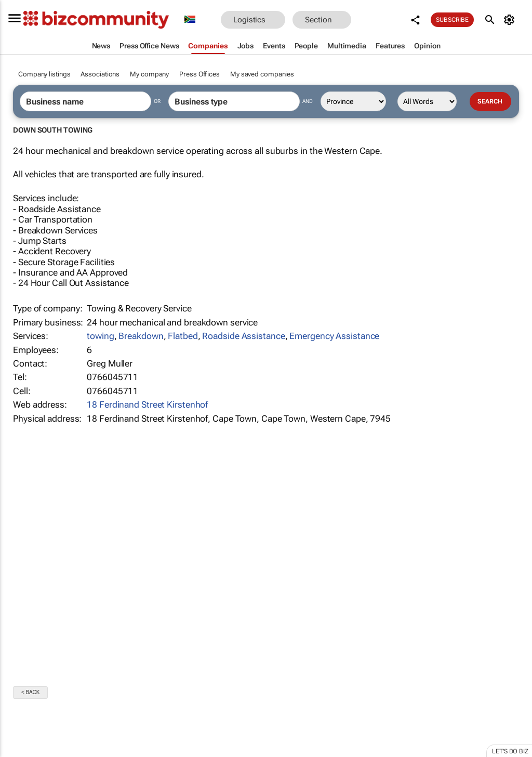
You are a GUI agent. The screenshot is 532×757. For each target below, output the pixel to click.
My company (149, 74)
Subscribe (453, 20)
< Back (30, 692)
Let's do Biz (510, 751)
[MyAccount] (511, 20)
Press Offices (199, 74)
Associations (100, 74)
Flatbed (183, 336)
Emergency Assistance (334, 336)
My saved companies (262, 74)
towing (100, 336)
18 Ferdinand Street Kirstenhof (147, 404)
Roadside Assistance (243, 336)
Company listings (44, 74)
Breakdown (141, 336)
